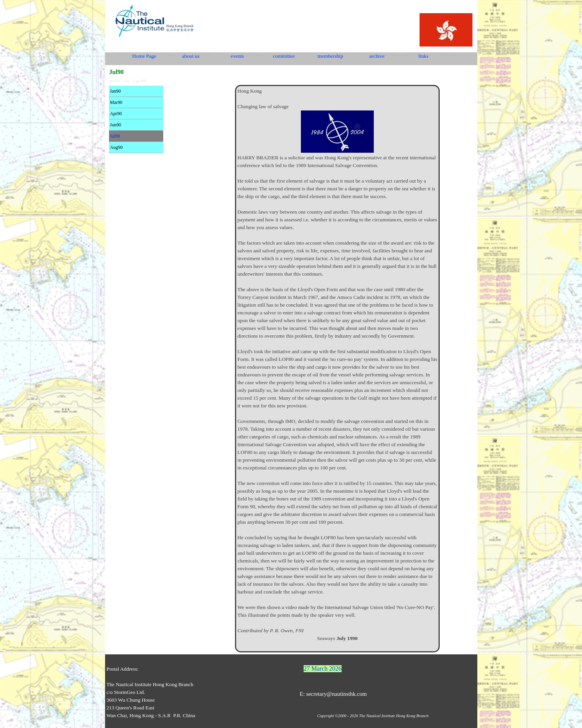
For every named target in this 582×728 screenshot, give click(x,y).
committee (284, 56)
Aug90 (117, 147)
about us (191, 56)
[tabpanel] (337, 369)
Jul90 (115, 136)
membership (330, 56)
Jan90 (116, 91)
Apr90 (116, 114)
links (423, 56)
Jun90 (116, 125)
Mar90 (116, 102)
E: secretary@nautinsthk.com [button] (333, 694)
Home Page (144, 56)
